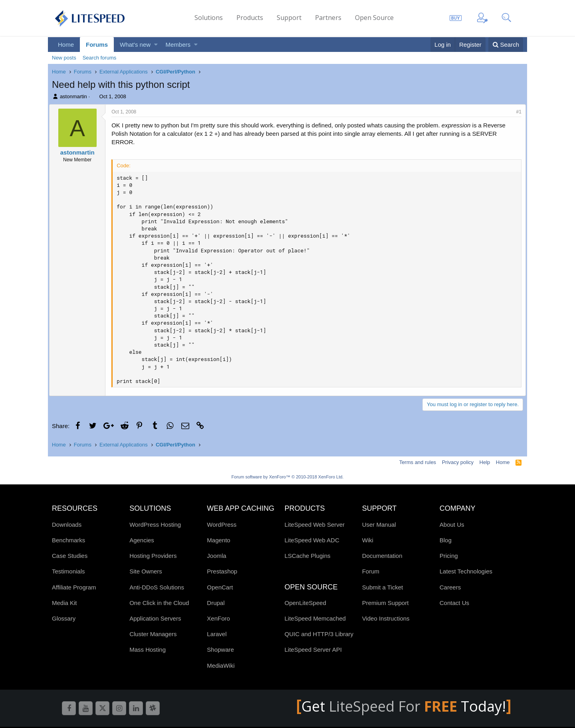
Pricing (449, 556)
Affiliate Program (74, 587)
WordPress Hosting (155, 525)
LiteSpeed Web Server (314, 525)
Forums (97, 45)
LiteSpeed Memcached (315, 618)
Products (250, 18)
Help (485, 462)
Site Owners (146, 571)
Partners (328, 18)
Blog (446, 540)
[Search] (506, 45)
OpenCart (220, 587)
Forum (371, 571)
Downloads (67, 525)
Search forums (100, 58)
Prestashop (222, 571)
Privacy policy (458, 462)
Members (178, 45)
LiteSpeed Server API (313, 650)
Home (66, 45)
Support (289, 18)
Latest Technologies (466, 571)
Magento (218, 540)
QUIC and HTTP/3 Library (319, 634)
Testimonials (68, 571)
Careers (450, 587)
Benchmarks (68, 540)
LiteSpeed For (395, 706)
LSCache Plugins (307, 556)
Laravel (217, 634)
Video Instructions (386, 618)
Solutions (209, 18)
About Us (452, 525)
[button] (156, 45)
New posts (64, 58)
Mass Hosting (148, 650)
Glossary (64, 618)
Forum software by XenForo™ (288, 477)
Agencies (142, 540)
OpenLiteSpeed (305, 603)
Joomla (216, 556)
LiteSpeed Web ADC (312, 540)
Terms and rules (418, 462)
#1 (516, 112)
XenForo (218, 618)
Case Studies (70, 556)
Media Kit (64, 603)
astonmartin (73, 96)
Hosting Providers (153, 556)
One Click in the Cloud (159, 603)
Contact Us (454, 603)
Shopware (220, 650)
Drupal (216, 603)
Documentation (382, 556)
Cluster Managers (153, 634)
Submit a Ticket (383, 587)
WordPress (222, 525)
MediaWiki (221, 666)
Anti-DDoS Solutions (157, 587)
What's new (135, 45)
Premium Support (386, 603)
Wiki (368, 540)
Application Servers (155, 618)
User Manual (379, 525)
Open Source (374, 18)
